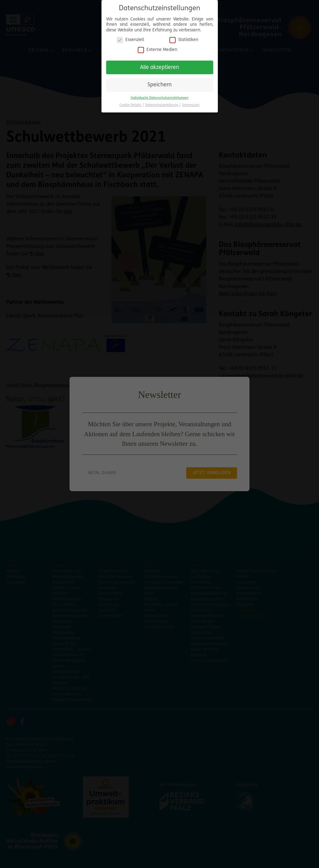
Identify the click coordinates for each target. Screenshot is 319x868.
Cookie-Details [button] (131, 102)
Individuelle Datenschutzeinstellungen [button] (159, 95)
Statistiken (184, 37)
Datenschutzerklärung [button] (162, 102)
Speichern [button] (159, 82)
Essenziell (130, 37)
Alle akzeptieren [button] (159, 65)
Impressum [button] (191, 102)
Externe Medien (157, 47)
